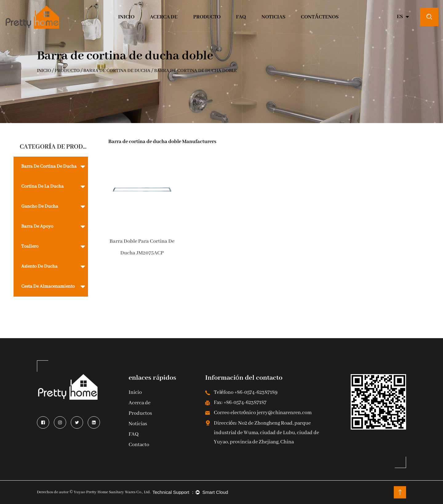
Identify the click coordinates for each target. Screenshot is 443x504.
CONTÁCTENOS (320, 17)
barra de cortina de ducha (117, 71)
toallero (30, 246)
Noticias (273, 17)
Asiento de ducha (39, 266)
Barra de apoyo (37, 226)
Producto (207, 17)
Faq (241, 17)
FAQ (134, 435)
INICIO (126, 17)
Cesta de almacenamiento (48, 286)
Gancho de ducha (40, 206)
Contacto (139, 445)
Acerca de (164, 17)
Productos (140, 414)
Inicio (135, 393)
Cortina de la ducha (42, 186)
